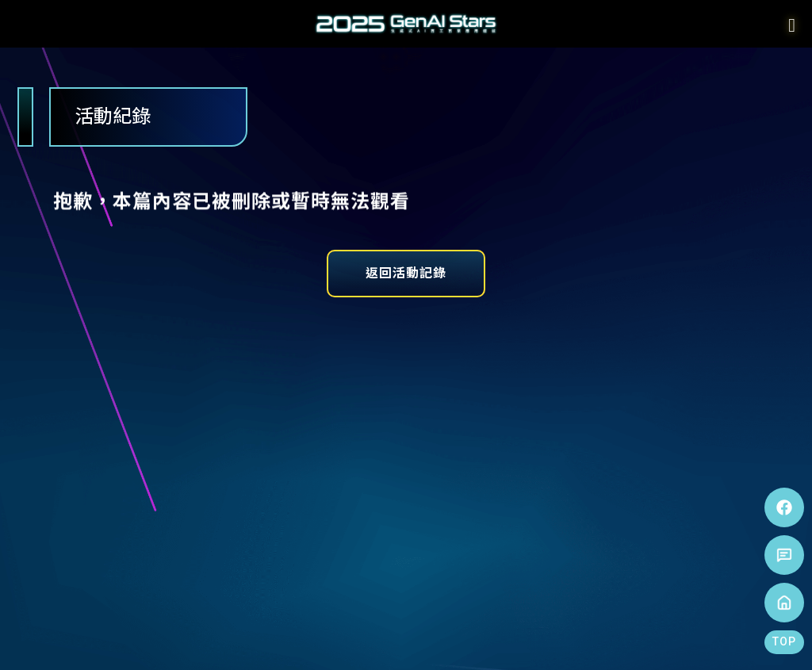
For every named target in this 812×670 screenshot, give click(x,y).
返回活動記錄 (406, 273)
